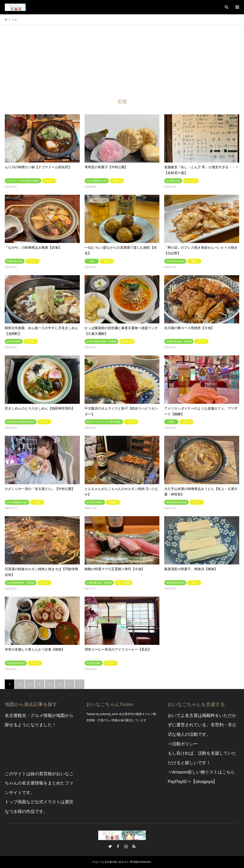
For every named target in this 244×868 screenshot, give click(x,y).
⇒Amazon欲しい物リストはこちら (201, 772)
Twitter (110, 846)
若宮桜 (46, 774)
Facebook (118, 846)
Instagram (126, 846)
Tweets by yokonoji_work (102, 714)
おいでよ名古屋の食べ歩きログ (112, 862)
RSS (134, 846)
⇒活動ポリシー (183, 744)
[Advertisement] (122, 61)
